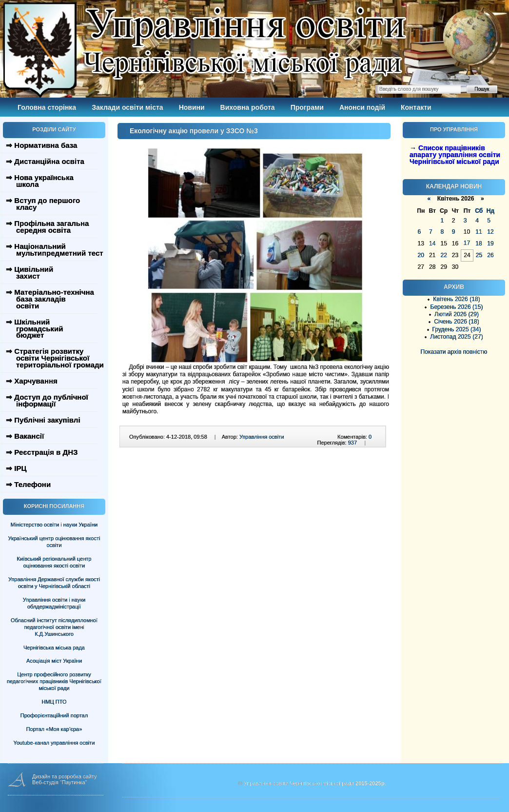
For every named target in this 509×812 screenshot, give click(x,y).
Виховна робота (248, 107)
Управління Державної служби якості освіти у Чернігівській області (54, 583)
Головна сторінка (47, 107)
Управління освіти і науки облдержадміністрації (54, 603)
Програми (307, 107)
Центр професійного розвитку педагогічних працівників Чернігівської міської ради (54, 681)
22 (443, 255)
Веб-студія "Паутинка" (60, 782)
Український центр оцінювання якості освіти (54, 542)
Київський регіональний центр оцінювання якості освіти (54, 562)
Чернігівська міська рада (54, 648)
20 (421, 255)
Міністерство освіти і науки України (54, 525)
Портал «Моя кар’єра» (54, 729)
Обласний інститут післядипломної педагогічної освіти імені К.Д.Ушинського (54, 627)
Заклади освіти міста (127, 107)
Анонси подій (362, 107)
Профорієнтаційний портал (54, 715)
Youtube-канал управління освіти (54, 743)
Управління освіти (262, 437)
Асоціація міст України (54, 661)
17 (467, 243)
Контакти (416, 107)
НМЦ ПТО (54, 702)
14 (432, 244)
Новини (192, 107)
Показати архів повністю (454, 352)
